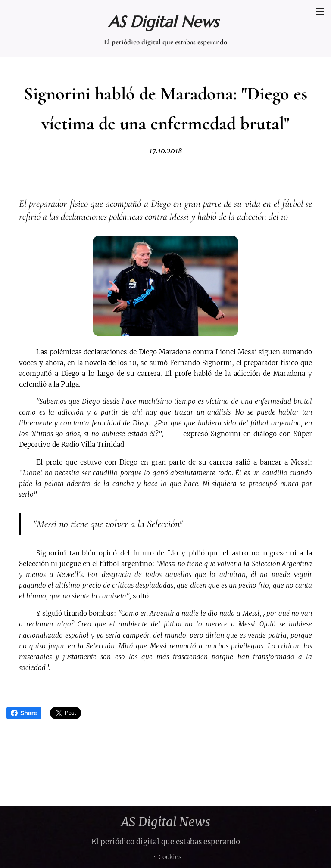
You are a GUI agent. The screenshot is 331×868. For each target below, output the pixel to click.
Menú (320, 11)
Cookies (170, 857)
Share (24, 713)
